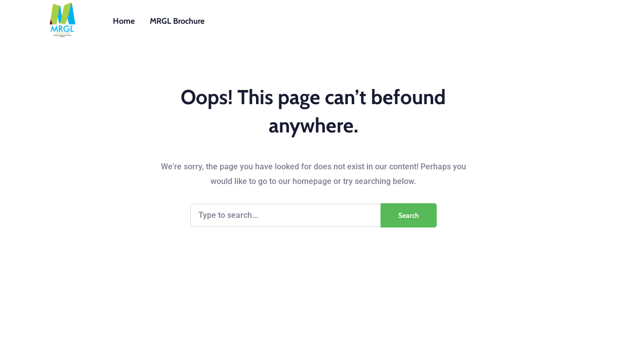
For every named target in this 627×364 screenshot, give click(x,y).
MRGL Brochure (177, 21)
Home (124, 21)
